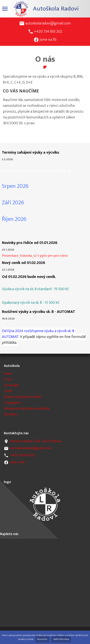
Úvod (8, 374)
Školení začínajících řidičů (23, 397)
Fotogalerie (12, 403)
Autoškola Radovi (56, 9)
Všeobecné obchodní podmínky (27, 409)
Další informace (61, 639)
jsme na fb (48, 40)
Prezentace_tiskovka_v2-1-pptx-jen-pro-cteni (35, 256)
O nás (8, 379)
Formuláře (11, 385)
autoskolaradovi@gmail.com (48, 23)
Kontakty (10, 414)
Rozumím (42, 639)
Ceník (8, 391)
